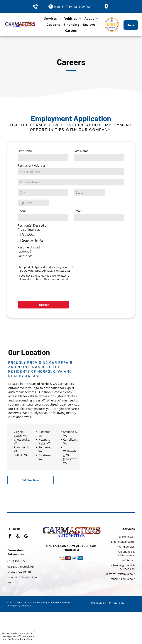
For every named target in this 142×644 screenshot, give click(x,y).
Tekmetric (26, 606)
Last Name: (82, 151)
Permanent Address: (32, 165)
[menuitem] (52, 19)
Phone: (22, 211)
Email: (78, 211)
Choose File (25, 256)
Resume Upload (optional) (29, 249)
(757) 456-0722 (17, 561)
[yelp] (18, 537)
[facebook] (10, 537)
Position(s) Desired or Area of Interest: (33, 228)
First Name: (26, 151)
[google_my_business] (26, 537)
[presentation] (46, 290)
